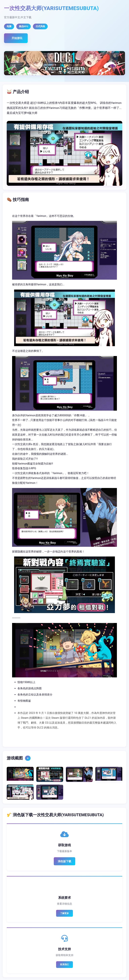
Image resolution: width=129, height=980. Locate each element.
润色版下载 (64, 861)
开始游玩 (17, 38)
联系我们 (64, 965)
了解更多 (64, 913)
